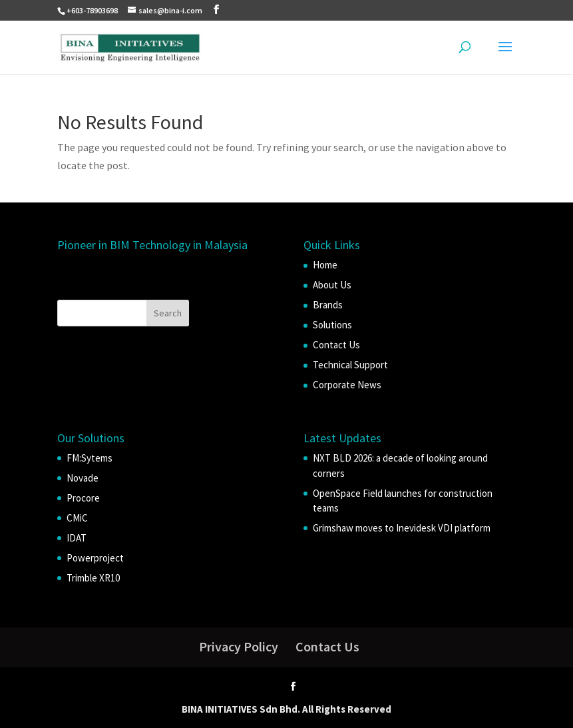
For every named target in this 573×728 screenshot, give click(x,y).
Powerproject (95, 558)
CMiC (77, 518)
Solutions (332, 325)
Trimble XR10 (93, 578)
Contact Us (336, 345)
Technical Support (350, 365)
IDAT (77, 538)
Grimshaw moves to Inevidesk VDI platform (402, 528)
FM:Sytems (90, 458)
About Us (332, 285)
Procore (83, 498)
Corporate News (347, 385)
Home (325, 265)
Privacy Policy (239, 646)
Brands (328, 305)
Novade (83, 478)
